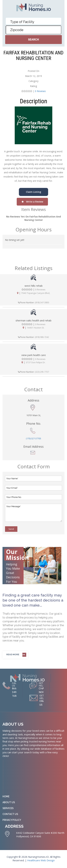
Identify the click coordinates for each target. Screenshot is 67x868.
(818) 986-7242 (42, 337)
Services (8, 809)
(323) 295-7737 (42, 372)
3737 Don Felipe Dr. (36, 362)
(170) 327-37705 (33, 439)
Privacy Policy (12, 821)
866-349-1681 (15, 693)
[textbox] (34, 22)
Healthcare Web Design (41, 861)
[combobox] (34, 21)
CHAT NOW (42, 691)
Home (6, 797)
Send (11, 529)
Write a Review (32, 202)
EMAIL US (43, 704)
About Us (9, 803)
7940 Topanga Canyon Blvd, (36, 293)
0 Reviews (40, 91)
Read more (13, 655)
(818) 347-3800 (42, 302)
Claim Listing (33, 192)
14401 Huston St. (36, 328)
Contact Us (10, 815)
